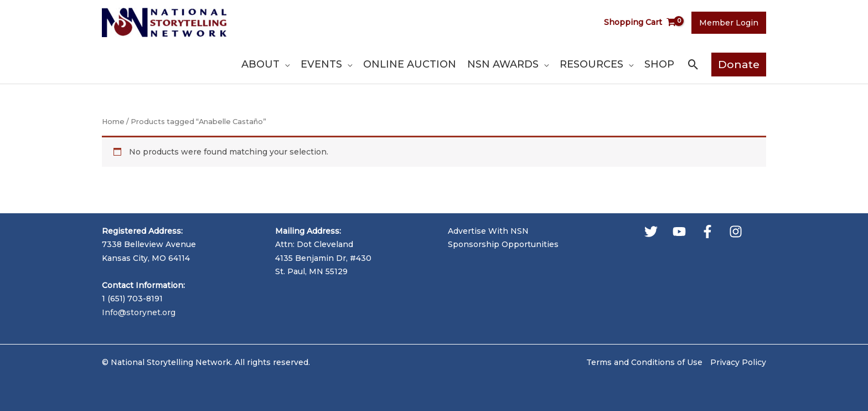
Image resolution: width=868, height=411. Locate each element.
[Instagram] (736, 232)
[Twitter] (651, 232)
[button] (693, 65)
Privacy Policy (738, 362)
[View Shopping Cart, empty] (640, 22)
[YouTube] (679, 232)
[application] (285, 64)
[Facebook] (707, 232)
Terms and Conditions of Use (644, 362)
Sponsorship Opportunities (503, 244)
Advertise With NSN (488, 231)
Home (113, 122)
